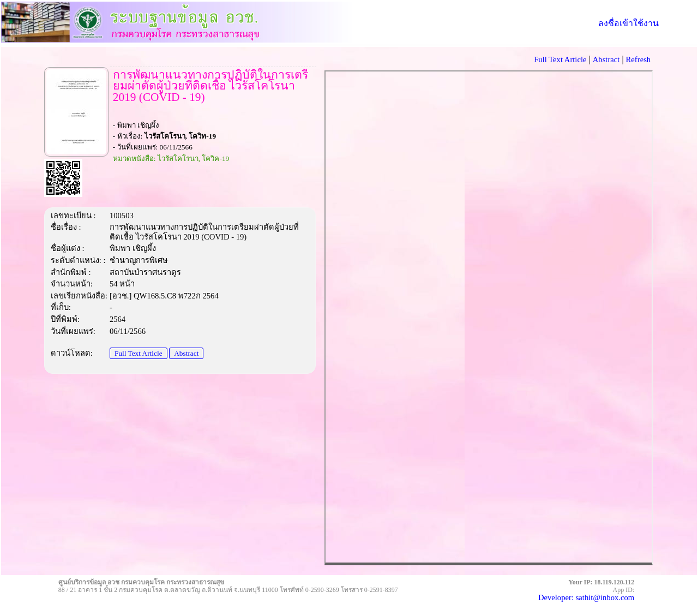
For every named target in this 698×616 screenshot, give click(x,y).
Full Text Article (139, 353)
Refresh (639, 59)
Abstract (186, 353)
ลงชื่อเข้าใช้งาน (628, 23)
